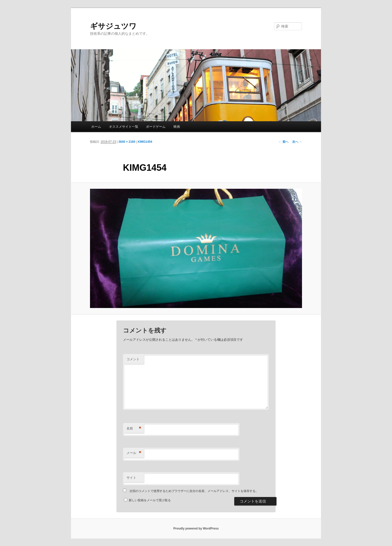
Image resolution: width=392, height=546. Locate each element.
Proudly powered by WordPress (196, 528)
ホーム (96, 127)
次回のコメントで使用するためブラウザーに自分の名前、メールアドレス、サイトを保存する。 (194, 491)
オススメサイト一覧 (124, 127)
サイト (131, 478)
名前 (134, 429)
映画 (177, 127)
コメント (133, 359)
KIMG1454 (145, 142)
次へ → (297, 142)
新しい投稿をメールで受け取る (150, 500)
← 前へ (283, 142)
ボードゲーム (156, 127)
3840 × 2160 (127, 142)
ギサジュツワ (113, 26)
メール (134, 453)
